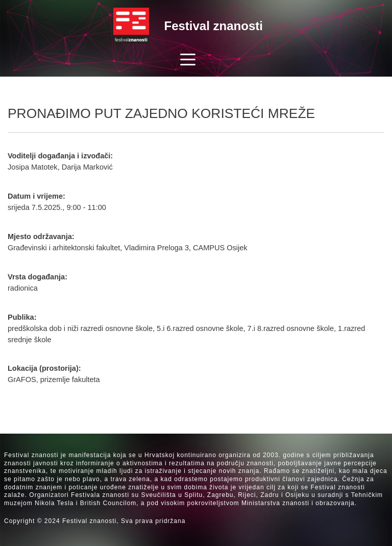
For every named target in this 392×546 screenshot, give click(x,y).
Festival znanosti (214, 26)
